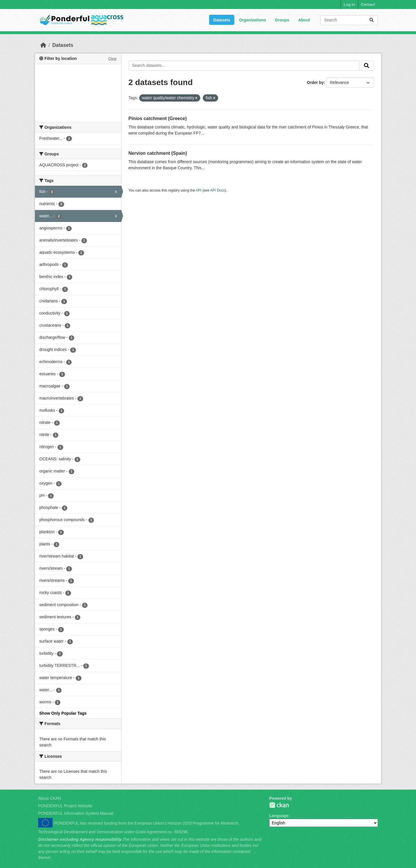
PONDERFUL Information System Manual (76, 813)
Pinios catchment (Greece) (158, 118)
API (199, 190)
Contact (368, 4)
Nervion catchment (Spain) (158, 153)
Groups (282, 20)
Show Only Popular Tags (63, 713)
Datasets (222, 20)
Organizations (252, 20)
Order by (315, 82)
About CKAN (50, 798)
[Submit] (372, 20)
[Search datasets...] (349, 20)
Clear (112, 59)
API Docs (217, 190)
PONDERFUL (279, 805)
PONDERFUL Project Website (65, 806)
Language (279, 816)
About (304, 20)
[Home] (43, 45)
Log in (349, 4)
